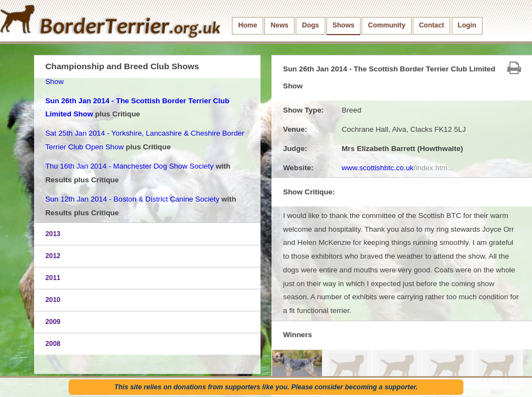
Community (387, 25)
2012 (53, 256)
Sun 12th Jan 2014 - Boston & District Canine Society (132, 199)
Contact (431, 25)
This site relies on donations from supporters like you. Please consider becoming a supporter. (266, 387)
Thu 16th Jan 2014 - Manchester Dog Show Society (129, 166)
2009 (53, 322)
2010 (53, 300)
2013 (53, 234)
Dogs (311, 25)
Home (248, 25)
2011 (53, 278)
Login (467, 25)
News (280, 25)
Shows (343, 25)
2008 (53, 344)
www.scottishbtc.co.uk (398, 168)
